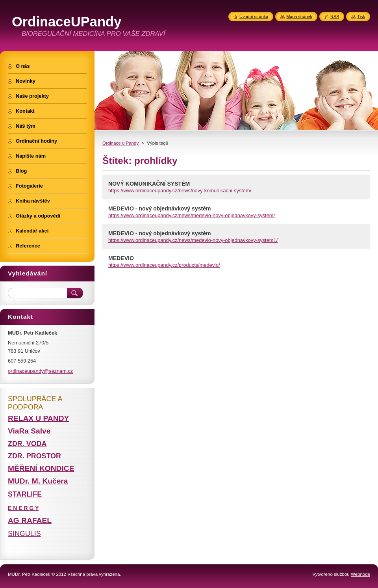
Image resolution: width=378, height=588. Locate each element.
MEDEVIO (121, 258)
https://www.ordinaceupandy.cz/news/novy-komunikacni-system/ (180, 191)
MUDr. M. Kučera (38, 481)
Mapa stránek (299, 17)
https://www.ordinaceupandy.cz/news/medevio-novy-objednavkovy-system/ (192, 215)
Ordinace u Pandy (120, 143)
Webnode (360, 574)
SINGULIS (24, 534)
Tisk (361, 17)
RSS (335, 17)
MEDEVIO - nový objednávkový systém (160, 208)
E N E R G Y (23, 508)
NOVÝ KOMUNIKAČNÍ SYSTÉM (149, 184)
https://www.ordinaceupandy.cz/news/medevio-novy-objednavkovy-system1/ (193, 240)
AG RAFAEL (30, 520)
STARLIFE (25, 494)
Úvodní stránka (254, 17)
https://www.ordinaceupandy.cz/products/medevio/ (164, 265)
